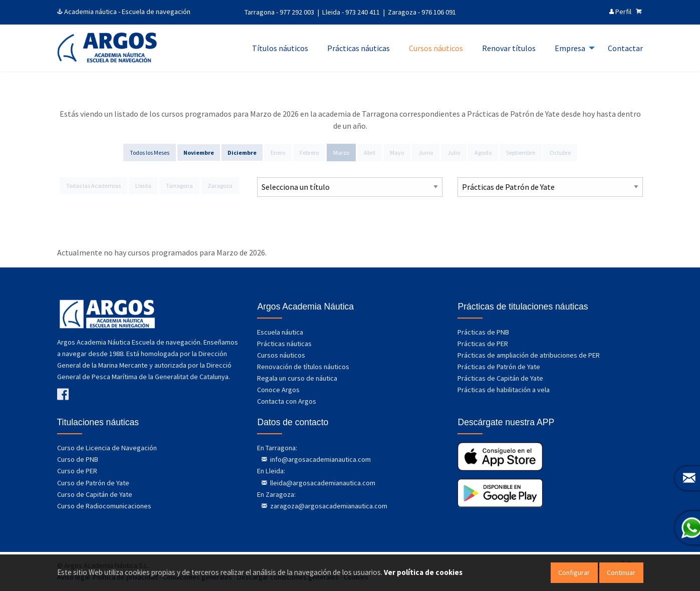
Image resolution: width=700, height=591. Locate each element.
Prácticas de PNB (483, 332)
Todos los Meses (150, 153)
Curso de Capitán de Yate (95, 494)
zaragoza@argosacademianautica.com (328, 506)
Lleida (143, 186)
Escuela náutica (280, 332)
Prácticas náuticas (284, 344)
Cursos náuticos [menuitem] (436, 48)
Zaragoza (220, 186)
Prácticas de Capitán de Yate (500, 378)
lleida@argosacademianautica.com (322, 483)
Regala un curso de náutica (297, 378)
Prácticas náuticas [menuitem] (359, 48)
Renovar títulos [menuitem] (509, 48)
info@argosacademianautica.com (320, 459)
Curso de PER (77, 471)
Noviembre (199, 153)
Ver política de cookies (423, 572)
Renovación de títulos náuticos (303, 367)
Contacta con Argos (287, 401)
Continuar (621, 572)
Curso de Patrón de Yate (93, 483)
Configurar (574, 572)
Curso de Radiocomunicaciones (104, 506)
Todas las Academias (93, 186)
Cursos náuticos (281, 355)
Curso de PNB (78, 459)
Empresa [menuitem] (570, 48)
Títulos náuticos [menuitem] (280, 48)
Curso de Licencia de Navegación (107, 448)
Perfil (620, 12)
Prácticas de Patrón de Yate (499, 367)
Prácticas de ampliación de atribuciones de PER (529, 355)
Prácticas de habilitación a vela (504, 390)
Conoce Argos (278, 390)
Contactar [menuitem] (625, 48)
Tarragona (179, 186)
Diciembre (242, 153)
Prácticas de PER (483, 344)
